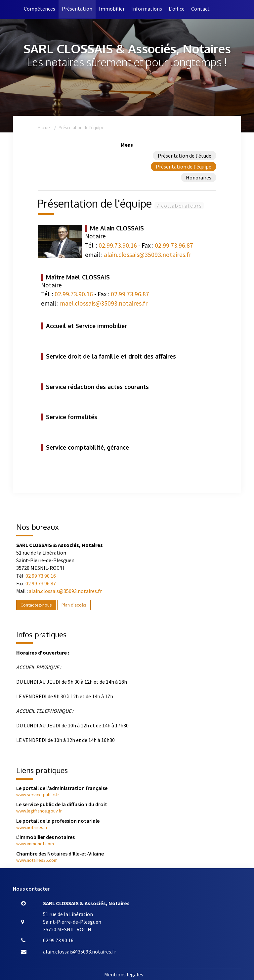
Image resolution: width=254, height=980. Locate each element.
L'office (177, 9)
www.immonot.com (35, 844)
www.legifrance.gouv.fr (39, 811)
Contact (200, 9)
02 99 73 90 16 (41, 576)
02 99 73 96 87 (41, 583)
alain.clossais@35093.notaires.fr (148, 255)
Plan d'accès (74, 605)
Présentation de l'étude (185, 156)
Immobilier (112, 9)
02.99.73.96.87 (174, 245)
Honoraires (199, 177)
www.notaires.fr (32, 827)
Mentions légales (124, 974)
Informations (147, 9)
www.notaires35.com (37, 860)
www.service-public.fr (38, 795)
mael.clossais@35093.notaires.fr (104, 303)
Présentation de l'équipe (184, 167)
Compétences (40, 9)
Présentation (77, 9)
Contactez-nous (36, 605)
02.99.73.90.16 (118, 245)
